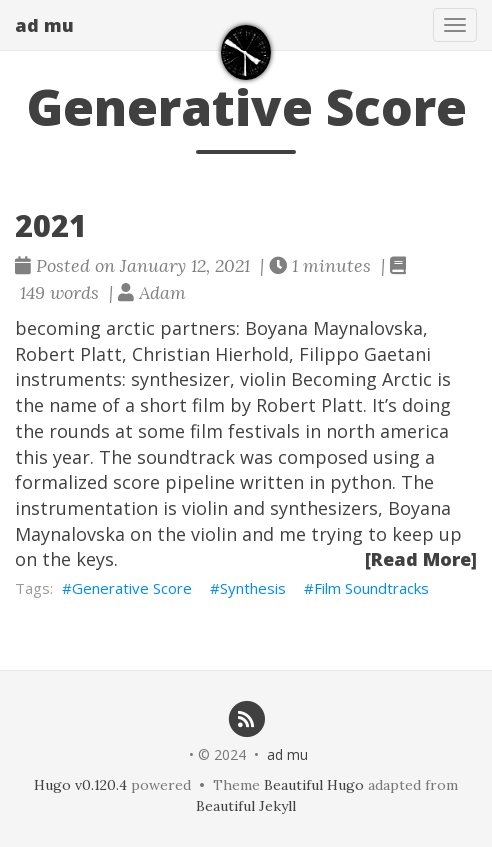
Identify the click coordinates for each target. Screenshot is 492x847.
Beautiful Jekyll (246, 806)
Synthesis (253, 588)
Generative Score (132, 588)
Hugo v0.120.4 (80, 785)
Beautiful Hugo (314, 785)
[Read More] (421, 559)
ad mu (44, 25)
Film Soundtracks (371, 588)
